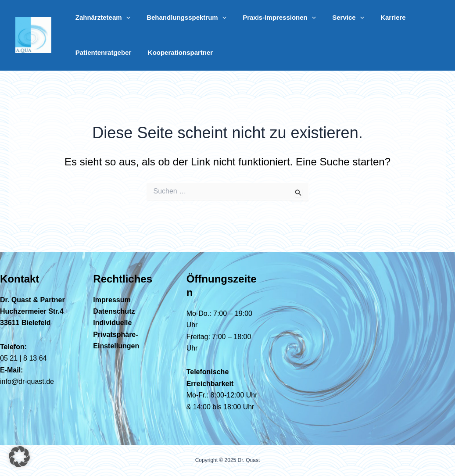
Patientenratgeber (102, 52)
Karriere (378, 17)
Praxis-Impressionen (271, 18)
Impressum (112, 300)
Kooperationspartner (176, 52)
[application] (124, 18)
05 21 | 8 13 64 (23, 358)
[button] (19, 457)
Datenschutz (114, 311)
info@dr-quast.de (27, 381)
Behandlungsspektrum (182, 18)
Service (337, 18)
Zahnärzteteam (101, 18)
